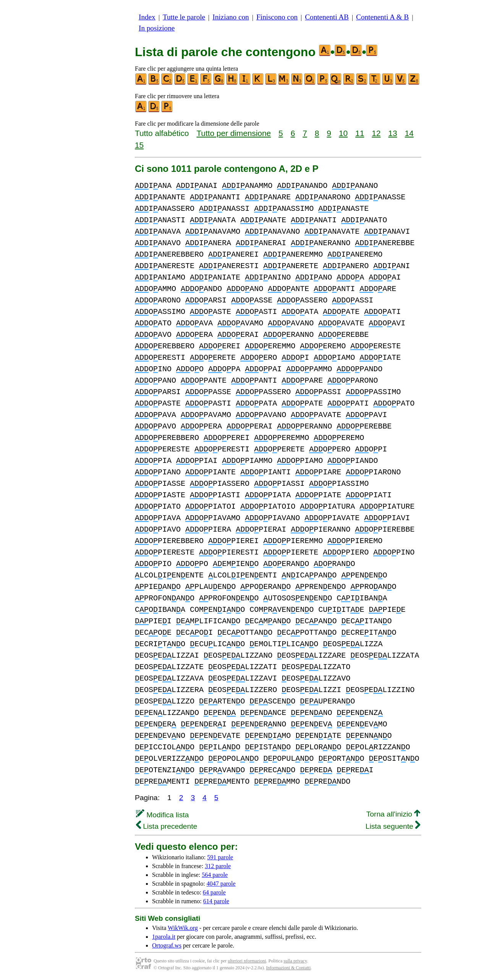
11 (360, 133)
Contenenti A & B (382, 17)
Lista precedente (167, 826)
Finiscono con (277, 17)
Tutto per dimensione (234, 133)
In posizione (157, 28)
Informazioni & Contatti (288, 968)
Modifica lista (162, 815)
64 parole (214, 892)
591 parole (220, 857)
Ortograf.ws (167, 945)
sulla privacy (295, 961)
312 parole (218, 866)
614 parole (216, 901)
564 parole (215, 875)
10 (343, 133)
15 (139, 145)
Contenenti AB (327, 17)
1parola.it (164, 937)
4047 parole (221, 884)
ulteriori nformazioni (247, 961)
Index (147, 17)
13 (393, 133)
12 (376, 133)
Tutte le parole (184, 17)
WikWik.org (183, 928)
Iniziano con (231, 17)
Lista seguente (393, 826)
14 (409, 133)
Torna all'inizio (393, 814)
